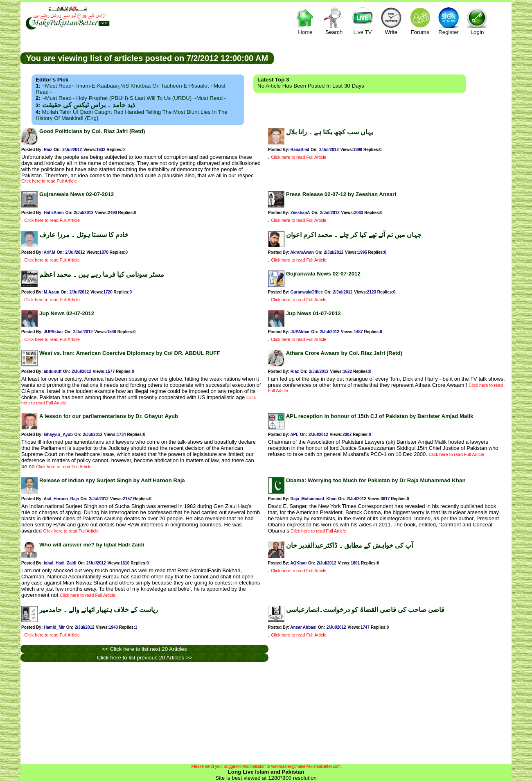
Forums (420, 21)
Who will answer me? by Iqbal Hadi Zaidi (92, 545)
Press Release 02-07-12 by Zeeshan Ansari (341, 194)
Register (449, 21)
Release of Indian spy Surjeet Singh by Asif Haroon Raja (112, 480)
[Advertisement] (393, 58)
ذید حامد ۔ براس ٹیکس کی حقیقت (89, 105)
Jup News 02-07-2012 (67, 313)
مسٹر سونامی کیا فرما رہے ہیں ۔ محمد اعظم (102, 274)
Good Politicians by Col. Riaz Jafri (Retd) (92, 131)
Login (477, 21)
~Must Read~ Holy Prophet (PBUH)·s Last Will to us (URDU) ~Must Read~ (134, 98)
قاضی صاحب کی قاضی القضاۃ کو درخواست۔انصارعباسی (365, 610)
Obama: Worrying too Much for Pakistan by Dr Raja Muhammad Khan (376, 480)
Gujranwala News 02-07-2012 (77, 194)
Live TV (363, 21)
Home (305, 21)
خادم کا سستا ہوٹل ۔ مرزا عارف (84, 235)
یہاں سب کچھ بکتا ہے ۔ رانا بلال (329, 132)
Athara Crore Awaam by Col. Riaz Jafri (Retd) (344, 353)
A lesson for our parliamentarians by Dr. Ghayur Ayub (109, 416)
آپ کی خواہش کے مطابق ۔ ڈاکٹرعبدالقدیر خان (349, 545)
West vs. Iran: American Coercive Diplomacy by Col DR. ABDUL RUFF (130, 353)
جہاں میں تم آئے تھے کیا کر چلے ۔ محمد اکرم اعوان (354, 235)
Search (334, 21)
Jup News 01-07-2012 (313, 313)
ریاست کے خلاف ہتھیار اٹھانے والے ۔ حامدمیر (99, 610)
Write (391, 21)
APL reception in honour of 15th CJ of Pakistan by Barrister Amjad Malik (380, 416)
